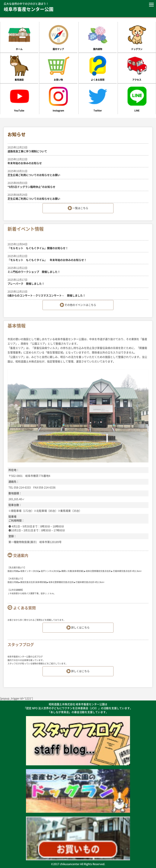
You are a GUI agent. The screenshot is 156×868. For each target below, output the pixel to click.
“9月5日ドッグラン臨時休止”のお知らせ (76, 185)
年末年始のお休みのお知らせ (76, 161)
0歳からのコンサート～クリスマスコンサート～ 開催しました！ (76, 293)
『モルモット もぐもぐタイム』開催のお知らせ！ (76, 246)
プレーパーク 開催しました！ (76, 281)
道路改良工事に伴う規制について (76, 149)
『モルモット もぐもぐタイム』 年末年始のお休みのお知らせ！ (76, 258)
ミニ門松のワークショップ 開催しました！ (76, 270)
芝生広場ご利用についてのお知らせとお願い (76, 173)
